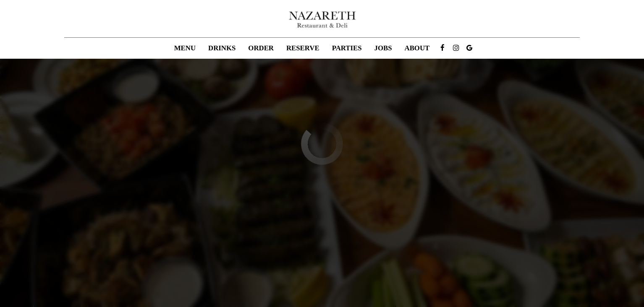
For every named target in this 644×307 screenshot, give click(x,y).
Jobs (383, 48)
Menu (185, 48)
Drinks (222, 48)
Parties (347, 48)
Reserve (303, 48)
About (417, 48)
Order (261, 48)
